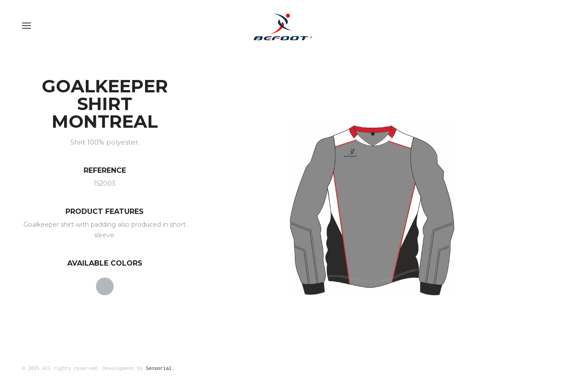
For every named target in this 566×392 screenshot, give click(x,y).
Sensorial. (160, 368)
